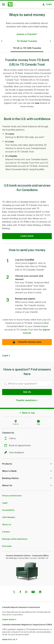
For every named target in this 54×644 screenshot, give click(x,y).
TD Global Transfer (27, 40)
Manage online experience (15, 538)
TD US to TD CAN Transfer (27, 47)
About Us (7, 523)
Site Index (7, 545)
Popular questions (27, 399)
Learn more (8, 618)
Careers (6, 530)
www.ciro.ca (9, 638)
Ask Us (27, 391)
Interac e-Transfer (27, 33)
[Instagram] (26, 591)
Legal (5, 354)
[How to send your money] (27, 341)
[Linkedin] (40, 591)
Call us (11, 437)
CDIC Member (9, 516)
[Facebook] (20, 591)
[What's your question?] (27, 382)
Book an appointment (18, 444)
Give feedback (15, 451)
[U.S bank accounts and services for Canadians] (27, 235)
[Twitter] (14, 591)
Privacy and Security (12, 494)
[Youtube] (33, 591)
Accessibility (8, 509)
